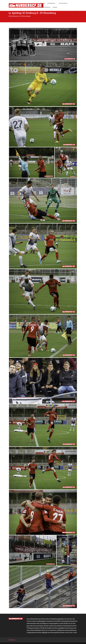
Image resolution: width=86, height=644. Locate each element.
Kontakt (55, 7)
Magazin (43, 3)
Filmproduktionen (45, 7)
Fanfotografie (51, 3)
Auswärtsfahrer (63, 3)
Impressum (12, 640)
